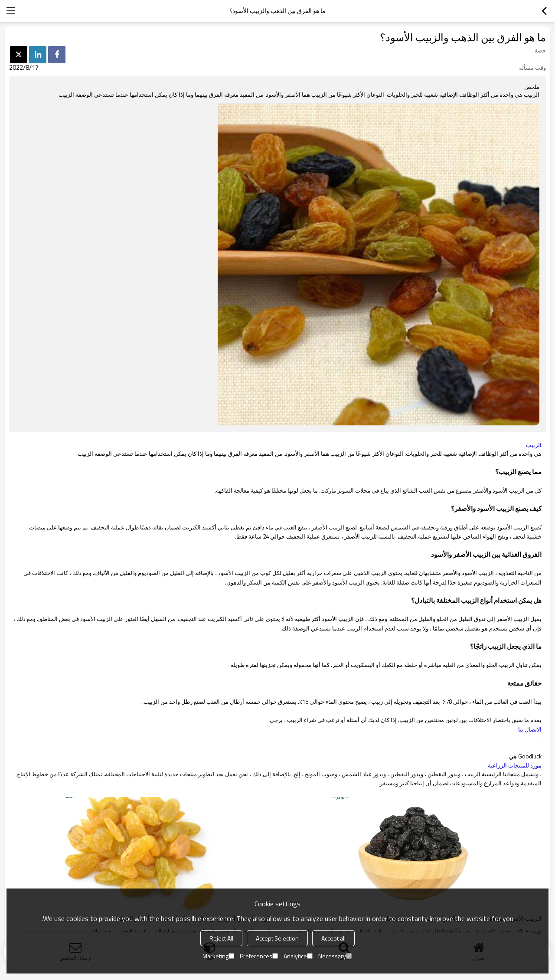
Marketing (218, 956)
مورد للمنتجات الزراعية (515, 765)
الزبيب (534, 445)
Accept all (333, 938)
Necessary (335, 956)
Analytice (298, 956)
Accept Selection (277, 938)
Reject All (221, 938)
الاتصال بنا (530, 729)
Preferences (259, 956)
